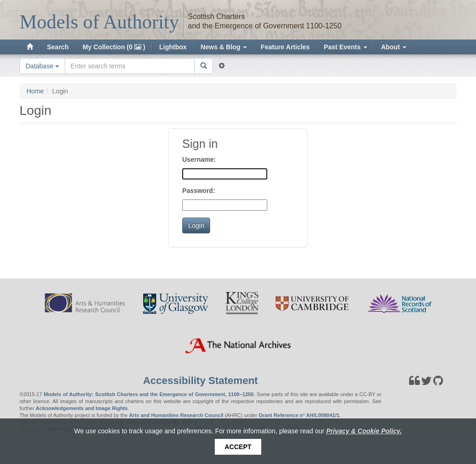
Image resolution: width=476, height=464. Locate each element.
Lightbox (173, 47)
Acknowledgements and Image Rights (82, 408)
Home (35, 91)
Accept (238, 447)
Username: (199, 159)
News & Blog (224, 47)
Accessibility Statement (201, 381)
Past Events (345, 47)
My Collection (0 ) (114, 47)
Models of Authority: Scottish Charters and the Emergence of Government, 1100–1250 (149, 394)
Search (58, 47)
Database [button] (42, 66)
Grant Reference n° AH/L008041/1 (299, 415)
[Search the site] (130, 66)
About (394, 47)
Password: (199, 191)
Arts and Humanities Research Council (176, 415)
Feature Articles (285, 47)
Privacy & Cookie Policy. (364, 431)
